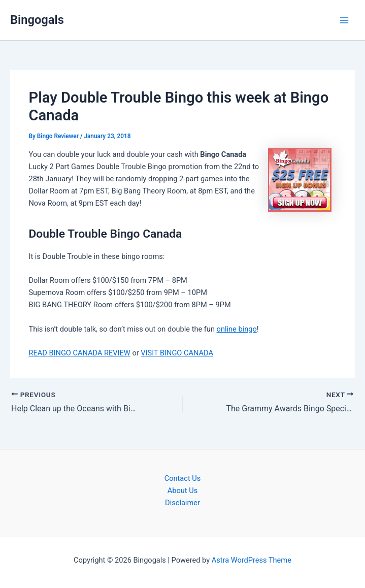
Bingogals (37, 20)
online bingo (237, 329)
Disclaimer (182, 503)
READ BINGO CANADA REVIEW (79, 353)
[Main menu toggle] (344, 20)
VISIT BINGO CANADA (177, 353)
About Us (182, 491)
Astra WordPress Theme (252, 560)
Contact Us (183, 478)
